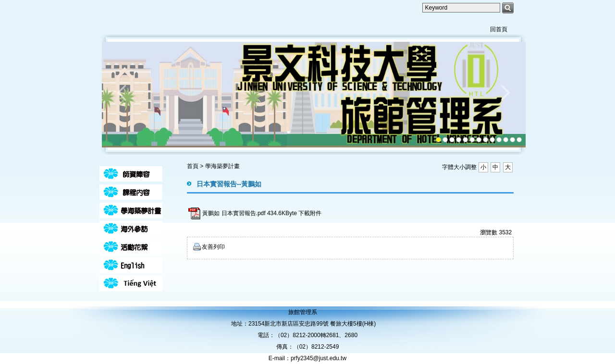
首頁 (193, 166)
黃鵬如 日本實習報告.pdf (234, 213)
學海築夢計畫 (222, 166)
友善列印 (213, 247)
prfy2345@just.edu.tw (319, 358)
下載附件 (310, 213)
